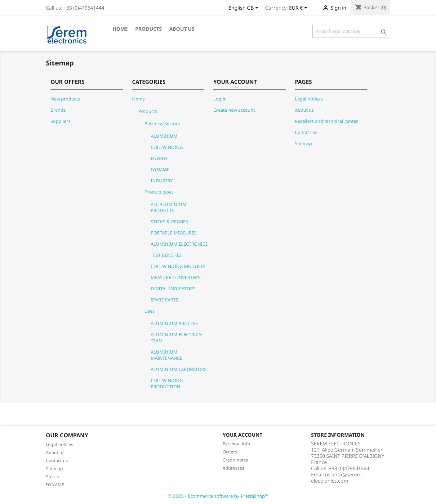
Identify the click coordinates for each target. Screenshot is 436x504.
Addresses (234, 468)
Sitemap (303, 143)
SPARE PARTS (164, 300)
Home (120, 29)
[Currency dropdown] (299, 8)
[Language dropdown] (245, 8)
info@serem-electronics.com (337, 478)
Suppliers (60, 121)
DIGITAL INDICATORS (173, 289)
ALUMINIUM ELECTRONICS (179, 244)
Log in (220, 99)
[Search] (351, 31)
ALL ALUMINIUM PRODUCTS (169, 207)
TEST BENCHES (166, 255)
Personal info (236, 444)
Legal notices (309, 99)
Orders (230, 452)
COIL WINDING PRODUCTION (167, 384)
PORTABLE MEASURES (174, 233)
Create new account (234, 110)
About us (182, 29)
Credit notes (235, 460)
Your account (242, 435)
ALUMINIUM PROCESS (174, 323)
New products (65, 99)
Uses (150, 311)
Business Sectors (162, 124)
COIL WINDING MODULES (178, 266)
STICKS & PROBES (169, 222)
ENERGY (159, 158)
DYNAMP (160, 169)
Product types (159, 192)
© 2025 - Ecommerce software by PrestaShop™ (218, 496)
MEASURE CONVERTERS (176, 277)
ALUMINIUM (164, 136)
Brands (58, 110)
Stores (52, 477)
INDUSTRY (162, 181)
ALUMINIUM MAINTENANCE (167, 355)
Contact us (306, 132)
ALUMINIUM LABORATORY (179, 369)
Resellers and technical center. (327, 121)
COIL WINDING (167, 147)
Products (149, 29)
